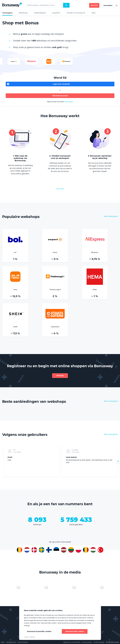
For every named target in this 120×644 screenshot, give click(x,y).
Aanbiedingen (40, 13)
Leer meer (60, 189)
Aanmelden (108, 5)
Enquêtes (56, 13)
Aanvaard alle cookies (75, 631)
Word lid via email (60, 96)
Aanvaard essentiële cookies (39, 631)
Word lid (94, 5)
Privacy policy (87, 642)
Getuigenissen (11, 642)
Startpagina (7, 13)
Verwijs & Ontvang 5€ (76, 13)
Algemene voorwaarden (72, 642)
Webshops (23, 13)
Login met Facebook (61, 84)
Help (93, 13)
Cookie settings (99, 642)
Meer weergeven (111, 216)
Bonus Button (23, 642)
